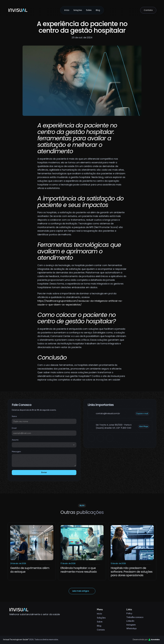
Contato (101, 630)
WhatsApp (131, 628)
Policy (129, 613)
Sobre (89, 10)
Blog (98, 10)
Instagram (131, 625)
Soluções (78, 10)
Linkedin (130, 621)
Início (67, 10)
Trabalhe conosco (135, 617)
